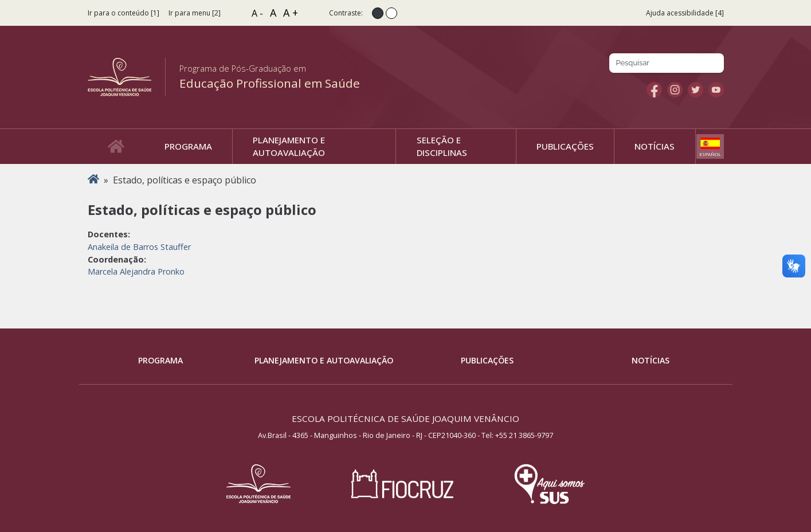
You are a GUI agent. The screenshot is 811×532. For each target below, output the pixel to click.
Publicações (487, 360)
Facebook (654, 90)
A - (257, 13)
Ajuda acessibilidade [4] (685, 13)
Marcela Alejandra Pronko (136, 271)
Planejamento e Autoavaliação (324, 360)
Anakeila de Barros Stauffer (139, 247)
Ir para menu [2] (195, 13)
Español (710, 154)
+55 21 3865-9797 (524, 435)
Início (93, 180)
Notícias (651, 360)
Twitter (696, 90)
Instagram (675, 90)
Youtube (716, 90)
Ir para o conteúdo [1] (124, 13)
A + (291, 13)
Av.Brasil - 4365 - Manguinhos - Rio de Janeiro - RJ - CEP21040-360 (367, 435)
